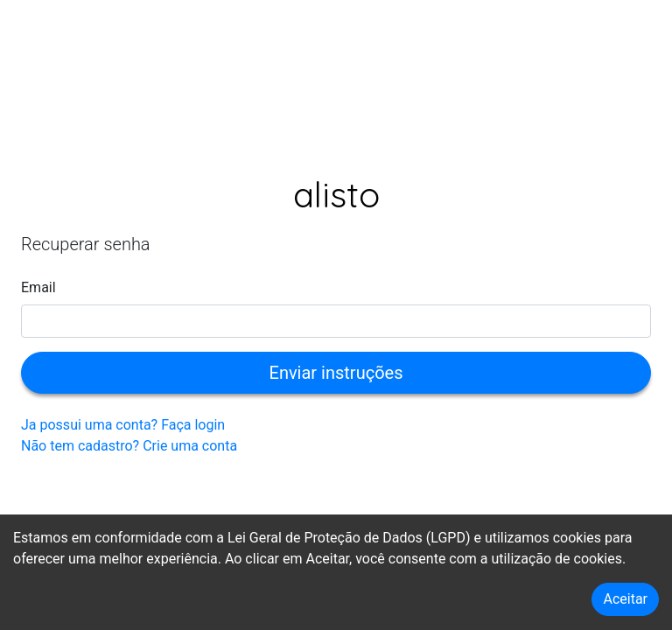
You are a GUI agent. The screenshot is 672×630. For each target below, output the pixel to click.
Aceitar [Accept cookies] (625, 599)
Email (38, 287)
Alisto (336, 194)
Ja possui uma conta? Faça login (123, 425)
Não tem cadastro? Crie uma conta (129, 446)
